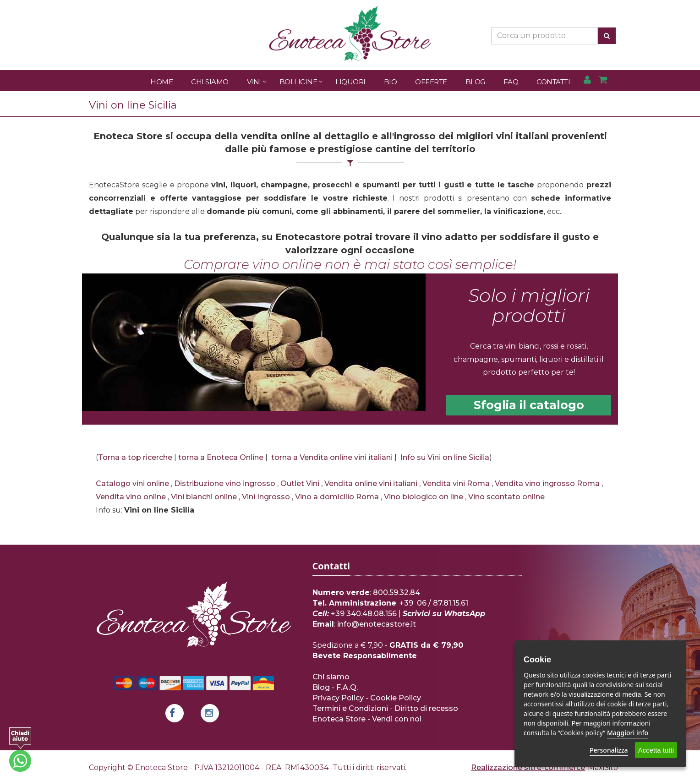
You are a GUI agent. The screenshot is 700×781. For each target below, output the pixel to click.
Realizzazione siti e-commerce (528, 767)
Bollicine (298, 82)
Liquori (350, 82)
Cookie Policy (396, 698)
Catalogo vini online (132, 483)
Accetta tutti (656, 750)
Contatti (553, 82)
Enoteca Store (339, 719)
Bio (391, 82)
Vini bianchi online (204, 497)
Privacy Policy (338, 698)
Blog (475, 82)
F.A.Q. (347, 687)
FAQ (511, 82)
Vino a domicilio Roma (337, 497)
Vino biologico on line (424, 497)
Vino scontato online (506, 497)
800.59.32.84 (396, 593)
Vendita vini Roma (456, 483)
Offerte (431, 82)
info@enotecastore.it (377, 624)
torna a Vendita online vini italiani (332, 457)
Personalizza (609, 750)
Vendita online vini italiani (371, 483)
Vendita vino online (131, 497)
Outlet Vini (300, 483)
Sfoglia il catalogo (529, 405)
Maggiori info (628, 733)
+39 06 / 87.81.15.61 (434, 603)
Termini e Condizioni (350, 708)
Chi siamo (331, 677)
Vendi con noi (397, 719)
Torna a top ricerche (135, 457)
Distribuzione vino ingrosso (225, 483)
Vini (254, 82)
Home (161, 82)
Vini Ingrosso (266, 497)
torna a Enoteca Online (221, 457)
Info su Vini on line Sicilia (445, 457)
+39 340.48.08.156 (364, 614)
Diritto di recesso (426, 708)
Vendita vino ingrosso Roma (547, 483)
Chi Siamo (210, 82)
